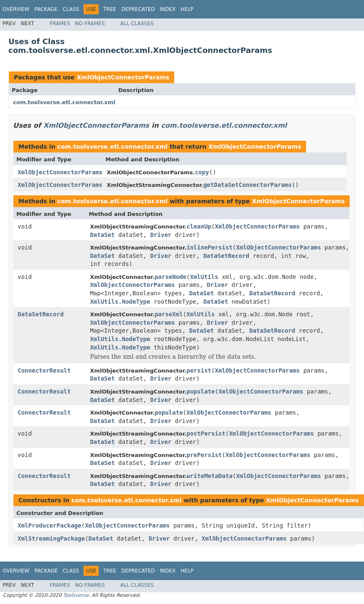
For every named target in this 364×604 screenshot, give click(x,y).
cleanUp (199, 226)
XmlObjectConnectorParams (123, 77)
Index (168, 9)
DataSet (102, 235)
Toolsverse (76, 595)
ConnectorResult (44, 370)
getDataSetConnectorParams (247, 185)
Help (187, 9)
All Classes (137, 24)
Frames (60, 24)
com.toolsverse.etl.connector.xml (64, 102)
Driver (161, 235)
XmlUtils (204, 277)
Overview (16, 9)
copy (202, 172)
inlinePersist (209, 247)
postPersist (206, 433)
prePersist (204, 455)
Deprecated (138, 9)
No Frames (90, 24)
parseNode (170, 277)
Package (46, 9)
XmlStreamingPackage (51, 538)
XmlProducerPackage (50, 525)
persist (199, 370)
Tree (110, 9)
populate (200, 391)
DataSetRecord (226, 256)
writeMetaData (209, 476)
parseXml (169, 314)
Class (71, 9)
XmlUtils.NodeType (120, 302)
